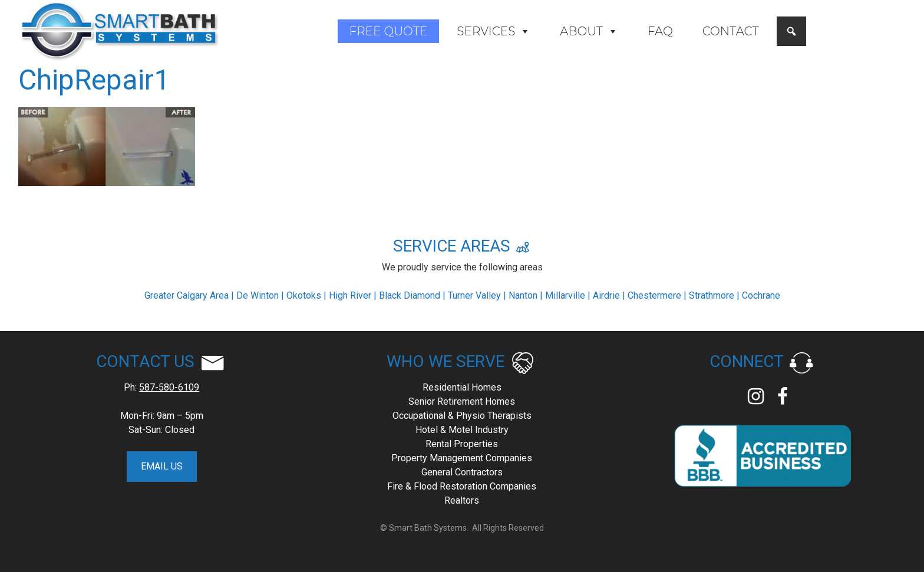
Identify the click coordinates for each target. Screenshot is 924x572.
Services (494, 31)
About (589, 31)
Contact (731, 31)
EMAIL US (162, 466)
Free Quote (389, 31)
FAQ (660, 31)
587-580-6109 (169, 387)
